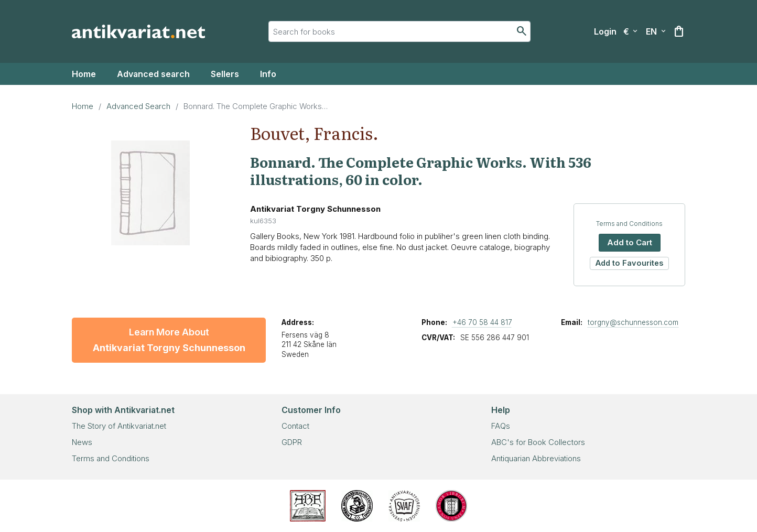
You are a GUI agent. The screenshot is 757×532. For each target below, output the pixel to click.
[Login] (605, 31)
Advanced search (153, 74)
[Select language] (656, 31)
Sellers (225, 74)
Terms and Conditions (629, 224)
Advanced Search (138, 106)
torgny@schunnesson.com (633, 322)
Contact (295, 426)
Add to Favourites (629, 263)
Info (268, 74)
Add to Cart (630, 242)
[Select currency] (630, 31)
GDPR (292, 442)
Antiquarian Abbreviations (536, 458)
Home (84, 74)
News (82, 442)
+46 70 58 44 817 (482, 322)
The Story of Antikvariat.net (119, 426)
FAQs (501, 426)
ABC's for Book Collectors (538, 442)
